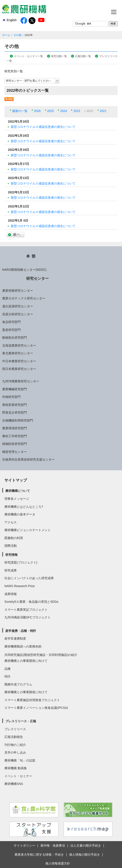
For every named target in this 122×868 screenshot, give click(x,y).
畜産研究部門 (11, 330)
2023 (77, 111)
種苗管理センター (15, 452)
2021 (103, 111)
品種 (7, 669)
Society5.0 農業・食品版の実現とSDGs (31, 602)
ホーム (6, 35)
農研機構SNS (14, 784)
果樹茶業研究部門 (15, 405)
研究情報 (11, 555)
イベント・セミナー (18, 776)
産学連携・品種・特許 (21, 631)
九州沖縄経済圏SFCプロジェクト (28, 617)
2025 (51, 111)
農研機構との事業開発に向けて (26, 661)
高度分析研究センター (18, 314)
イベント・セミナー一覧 (28, 56)
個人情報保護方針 (58, 863)
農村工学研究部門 (15, 436)
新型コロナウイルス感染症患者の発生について (43, 127)
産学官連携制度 (15, 638)
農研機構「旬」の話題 (20, 760)
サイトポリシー (24, 846)
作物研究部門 (11, 397)
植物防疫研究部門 (15, 444)
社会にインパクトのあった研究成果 (29, 578)
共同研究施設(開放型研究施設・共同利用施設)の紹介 (41, 655)
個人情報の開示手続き (85, 855)
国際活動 (11, 546)
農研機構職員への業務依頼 (23, 646)
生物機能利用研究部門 (18, 420)
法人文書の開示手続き (86, 846)
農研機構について (18, 491)
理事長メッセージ (17, 499)
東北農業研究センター (18, 353)
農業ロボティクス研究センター (24, 298)
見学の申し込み (15, 752)
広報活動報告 (14, 737)
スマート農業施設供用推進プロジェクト (32, 700)
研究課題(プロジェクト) (21, 562)
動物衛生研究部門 (15, 338)
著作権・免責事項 (53, 846)
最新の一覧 (20, 111)
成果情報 (11, 594)
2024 (64, 111)
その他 (17, 35)
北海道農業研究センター (19, 345)
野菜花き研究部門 (15, 413)
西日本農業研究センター (19, 369)
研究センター (37, 278)
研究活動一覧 (59, 56)
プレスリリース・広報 (21, 721)
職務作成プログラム (18, 684)
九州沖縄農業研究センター (21, 381)
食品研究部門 (11, 322)
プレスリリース (15, 729)
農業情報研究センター (18, 291)
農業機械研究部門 (15, 389)
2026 (37, 111)
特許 (7, 676)
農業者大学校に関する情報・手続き (39, 855)
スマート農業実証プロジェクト (26, 610)
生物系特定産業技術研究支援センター (28, 459)
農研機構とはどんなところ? (24, 507)
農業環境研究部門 (15, 428)
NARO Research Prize (20, 586)
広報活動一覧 (83, 56)
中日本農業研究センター (19, 361)
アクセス (11, 522)
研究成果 (11, 570)
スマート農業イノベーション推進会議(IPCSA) (36, 708)
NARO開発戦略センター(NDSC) (24, 270)
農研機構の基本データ (20, 514)
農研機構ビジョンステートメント (28, 530)
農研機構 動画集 (16, 768)
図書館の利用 (14, 538)
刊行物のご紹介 (15, 745)
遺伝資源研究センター (18, 306)
